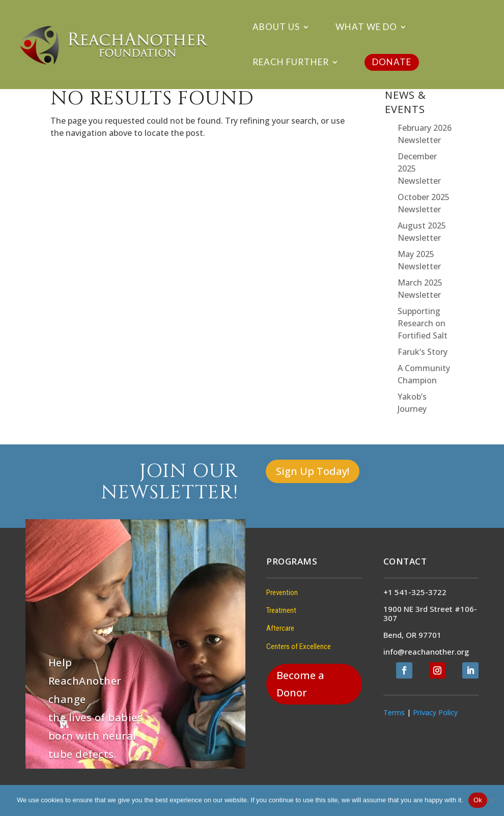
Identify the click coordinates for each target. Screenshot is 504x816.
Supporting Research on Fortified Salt (423, 323)
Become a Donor (300, 684)
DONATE (392, 62)
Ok (478, 800)
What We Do (366, 28)
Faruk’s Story (423, 352)
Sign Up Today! (313, 471)
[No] (491, 800)
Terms (394, 712)
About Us (276, 28)
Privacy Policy (435, 712)
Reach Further (291, 63)
